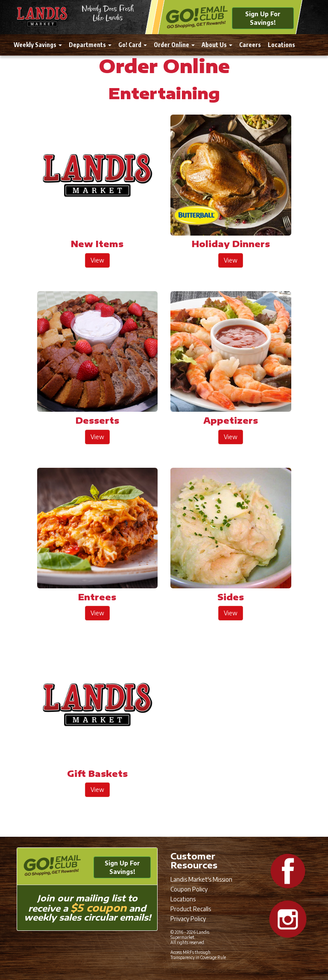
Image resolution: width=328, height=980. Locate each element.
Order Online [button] (174, 45)
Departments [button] (90, 45)
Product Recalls (191, 909)
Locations (281, 45)
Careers (250, 45)
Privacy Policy (188, 919)
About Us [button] (217, 45)
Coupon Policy (189, 889)
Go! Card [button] (133, 45)
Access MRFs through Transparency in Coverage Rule (198, 955)
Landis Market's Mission (201, 879)
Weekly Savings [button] (38, 45)
